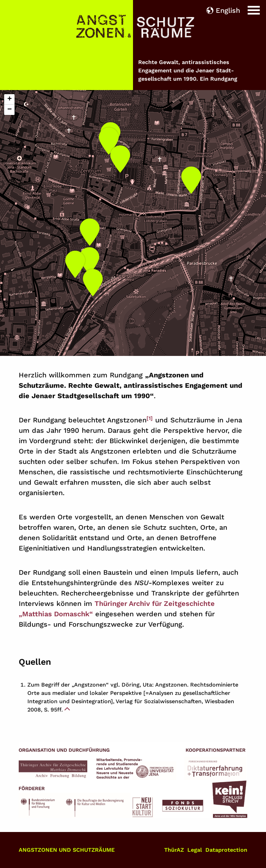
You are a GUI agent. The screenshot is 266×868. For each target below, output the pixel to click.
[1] (150, 418)
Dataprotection (226, 850)
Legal (195, 850)
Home (10, 5)
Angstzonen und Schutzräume (67, 850)
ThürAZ (174, 850)
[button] (109, 139)
